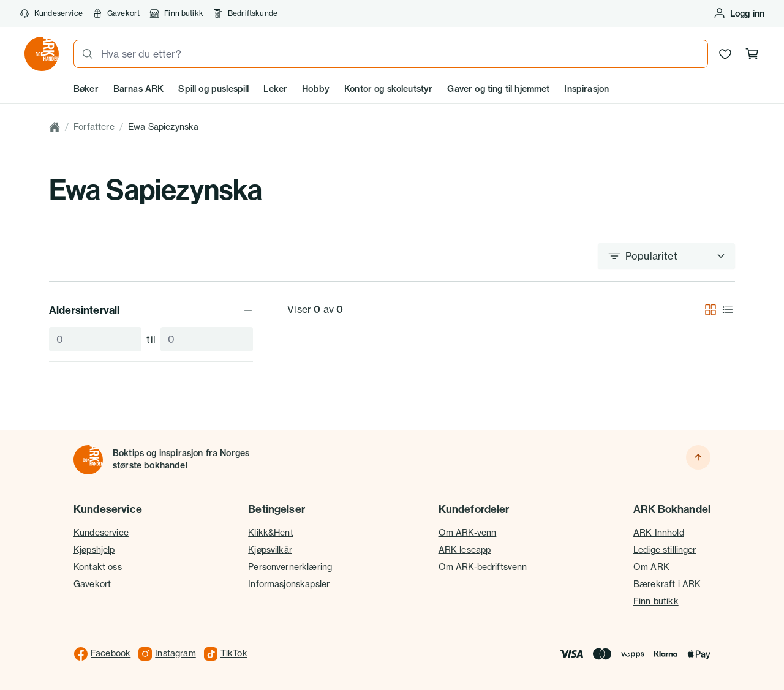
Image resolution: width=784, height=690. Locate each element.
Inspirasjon (586, 89)
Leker (275, 89)
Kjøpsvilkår (270, 550)
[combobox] (401, 54)
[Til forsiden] (88, 460)
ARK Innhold (659, 533)
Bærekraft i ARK (667, 584)
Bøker (86, 89)
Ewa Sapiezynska (163, 127)
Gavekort (116, 13)
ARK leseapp (465, 550)
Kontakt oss (98, 567)
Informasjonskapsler (289, 584)
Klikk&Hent (271, 533)
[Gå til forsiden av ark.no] (42, 54)
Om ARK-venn (468, 533)
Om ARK (651, 567)
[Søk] (84, 54)
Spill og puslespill (213, 89)
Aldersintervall (151, 310)
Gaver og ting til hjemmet (498, 89)
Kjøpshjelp (94, 550)
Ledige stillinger (665, 550)
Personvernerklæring (290, 567)
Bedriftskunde (245, 13)
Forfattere (94, 127)
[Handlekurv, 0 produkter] (752, 54)
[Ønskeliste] (725, 54)
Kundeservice (51, 13)
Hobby (316, 89)
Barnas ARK (139, 89)
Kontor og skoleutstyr (388, 89)
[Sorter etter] (666, 256)
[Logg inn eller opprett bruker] (739, 13)
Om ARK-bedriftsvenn (483, 567)
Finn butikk (176, 13)
